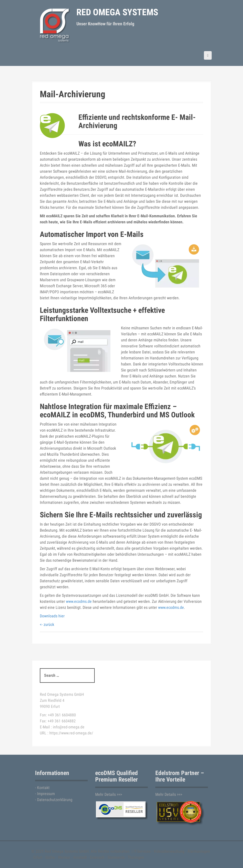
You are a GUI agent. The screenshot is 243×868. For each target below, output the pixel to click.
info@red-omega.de (69, 727)
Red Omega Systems (117, 12)
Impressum (46, 794)
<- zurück (47, 624)
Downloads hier (52, 616)
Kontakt (43, 788)
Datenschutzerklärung (55, 800)
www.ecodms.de (79, 601)
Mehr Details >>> (109, 794)
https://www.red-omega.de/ (71, 733)
